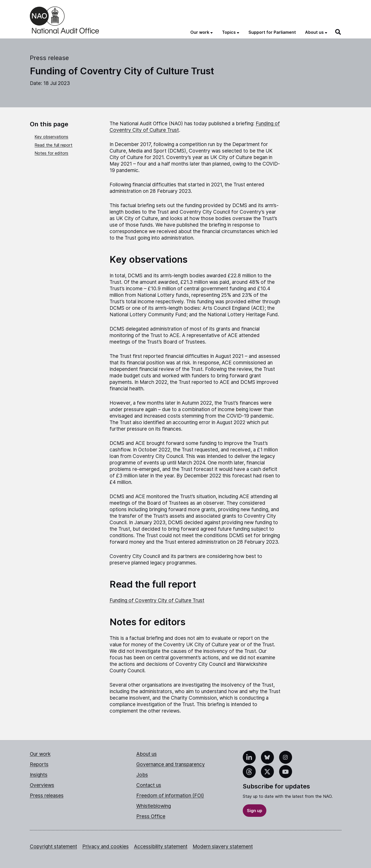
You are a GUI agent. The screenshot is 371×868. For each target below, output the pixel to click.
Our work (40, 754)
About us (147, 754)
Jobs (142, 775)
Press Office (151, 816)
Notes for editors (51, 153)
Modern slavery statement (223, 847)
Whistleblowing (154, 806)
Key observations (51, 137)
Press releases (47, 796)
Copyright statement (53, 847)
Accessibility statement (161, 847)
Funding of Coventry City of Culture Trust (157, 600)
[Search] (338, 32)
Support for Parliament (272, 32)
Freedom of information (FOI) (170, 796)
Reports (39, 764)
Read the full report (53, 145)
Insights (39, 775)
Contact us (149, 785)
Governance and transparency (171, 764)
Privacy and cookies (106, 847)
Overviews (42, 785)
